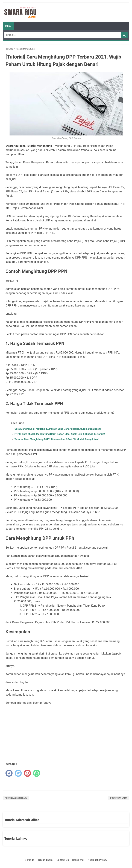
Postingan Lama (119, 798)
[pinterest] (27, 773)
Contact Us (63, 860)
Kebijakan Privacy (98, 860)
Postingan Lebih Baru (16, 798)
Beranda (30, 860)
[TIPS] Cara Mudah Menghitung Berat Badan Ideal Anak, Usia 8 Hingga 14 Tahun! (60, 434)
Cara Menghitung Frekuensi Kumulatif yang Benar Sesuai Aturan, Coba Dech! (58, 429)
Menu (8, 26)
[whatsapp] (37, 773)
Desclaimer (78, 860)
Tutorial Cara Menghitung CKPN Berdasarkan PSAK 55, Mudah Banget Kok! (57, 439)
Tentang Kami (45, 860)
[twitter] (18, 773)
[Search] (63, 35)
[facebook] (9, 773)
